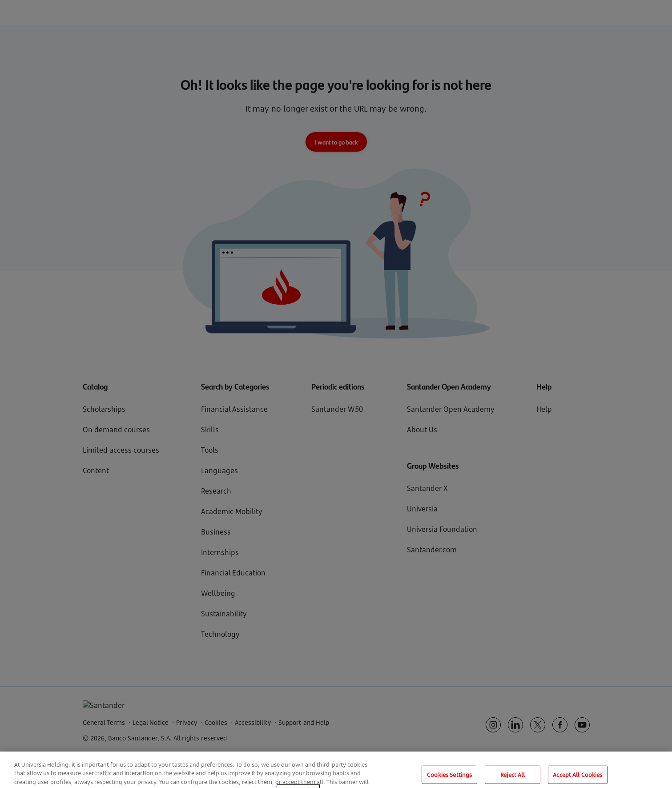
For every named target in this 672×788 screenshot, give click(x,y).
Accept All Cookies (577, 778)
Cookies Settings (449, 778)
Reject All (513, 778)
